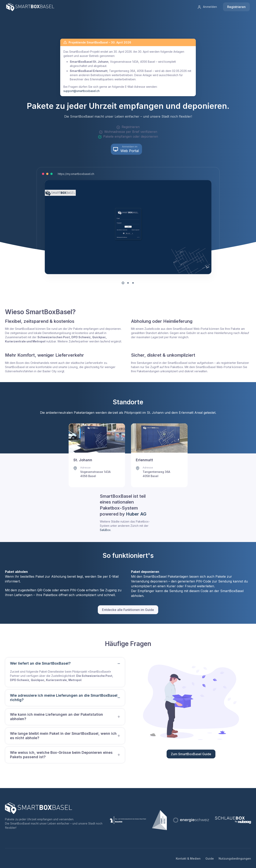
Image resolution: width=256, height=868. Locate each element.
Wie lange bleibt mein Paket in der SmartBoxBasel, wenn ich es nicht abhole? (63, 736)
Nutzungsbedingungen (235, 858)
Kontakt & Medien (188, 858)
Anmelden (207, 7)
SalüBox (105, 530)
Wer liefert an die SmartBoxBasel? (40, 663)
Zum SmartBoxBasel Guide (191, 754)
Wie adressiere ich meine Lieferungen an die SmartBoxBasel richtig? (64, 698)
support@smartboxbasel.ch (81, 91)
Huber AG (136, 514)
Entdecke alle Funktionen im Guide (128, 610)
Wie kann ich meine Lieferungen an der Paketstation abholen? (56, 717)
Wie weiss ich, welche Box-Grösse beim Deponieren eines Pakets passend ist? (61, 755)
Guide (210, 858)
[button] (126, 149)
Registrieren (236, 7)
